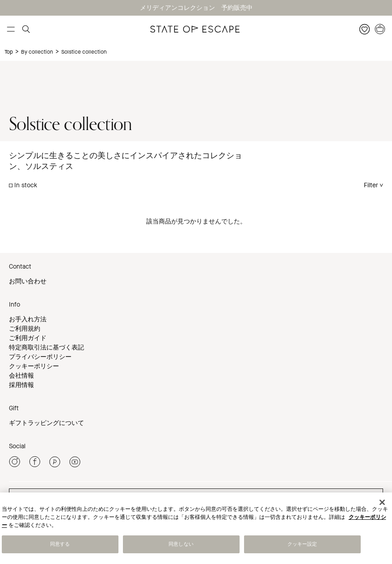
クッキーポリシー (34, 366)
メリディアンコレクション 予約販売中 (196, 8)
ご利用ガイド (28, 338)
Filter (371, 185)
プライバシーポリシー (40, 357)
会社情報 (21, 376)
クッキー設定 (302, 545)
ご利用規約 (25, 329)
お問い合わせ (28, 281)
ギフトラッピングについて (46, 423)
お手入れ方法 (28, 319)
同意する (60, 545)
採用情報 (21, 385)
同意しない (181, 545)
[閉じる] (382, 503)
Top (9, 52)
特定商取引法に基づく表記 (46, 347)
